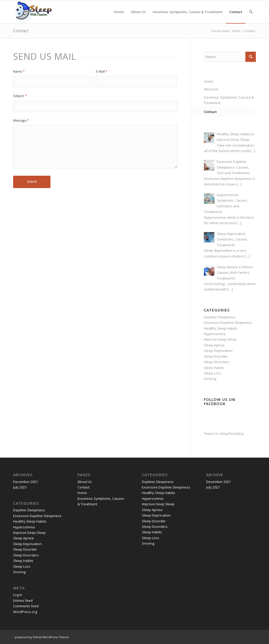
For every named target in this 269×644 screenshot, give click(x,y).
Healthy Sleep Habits (221, 328)
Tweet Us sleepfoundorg (224, 433)
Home (209, 81)
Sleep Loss (213, 373)
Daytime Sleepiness (220, 317)
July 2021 (20, 487)
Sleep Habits (214, 368)
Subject (20, 96)
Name (19, 71)
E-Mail (102, 71)
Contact (21, 31)
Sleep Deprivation (218, 351)
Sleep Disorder (216, 356)
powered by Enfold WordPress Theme (42, 637)
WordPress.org (25, 612)
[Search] (251, 12)
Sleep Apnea (214, 345)
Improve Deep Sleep (220, 339)
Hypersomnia (215, 334)
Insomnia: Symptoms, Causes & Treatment (229, 100)
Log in (18, 595)
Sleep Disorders (217, 362)
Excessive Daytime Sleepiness (228, 323)
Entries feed (23, 600)
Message (21, 120)
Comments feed (26, 606)
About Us (211, 89)
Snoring (210, 379)
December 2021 (25, 482)
